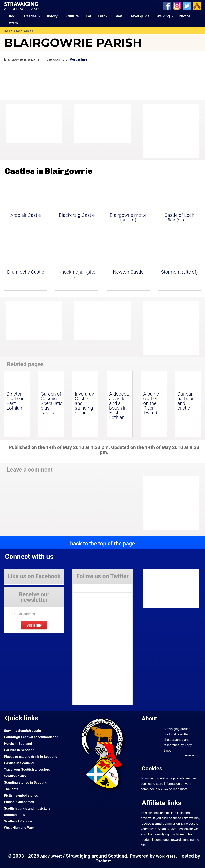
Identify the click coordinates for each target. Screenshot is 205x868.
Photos (185, 16)
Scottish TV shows (19, 821)
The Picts (12, 789)
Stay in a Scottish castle (24, 730)
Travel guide (139, 16)
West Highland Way (20, 827)
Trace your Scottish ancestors (29, 769)
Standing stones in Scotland (27, 782)
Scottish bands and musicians (29, 808)
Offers (13, 23)
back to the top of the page (102, 543)
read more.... (192, 755)
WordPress (170, 856)
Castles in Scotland (20, 763)
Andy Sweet (53, 856)
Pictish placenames (20, 802)
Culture (73, 16)
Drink (103, 16)
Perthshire (79, 59)
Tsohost (107, 861)
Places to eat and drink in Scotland (33, 756)
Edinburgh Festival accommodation (33, 737)
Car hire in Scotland (20, 750)
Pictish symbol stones (22, 795)
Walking (163, 16)
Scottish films (15, 814)
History (52, 16)
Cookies (153, 768)
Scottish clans (16, 776)
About (150, 718)
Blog (12, 16)
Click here (162, 789)
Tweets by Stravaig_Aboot (91, 586)
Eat (89, 16)
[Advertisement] (175, 131)
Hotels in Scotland (19, 743)
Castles (31, 16)
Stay (118, 16)
